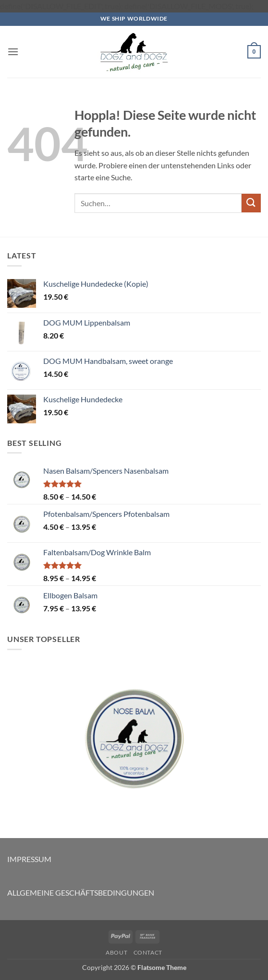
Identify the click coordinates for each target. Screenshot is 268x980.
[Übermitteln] (251, 203)
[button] (13, 52)
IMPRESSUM (29, 859)
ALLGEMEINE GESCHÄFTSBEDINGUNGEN (81, 892)
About (116, 952)
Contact (148, 952)
